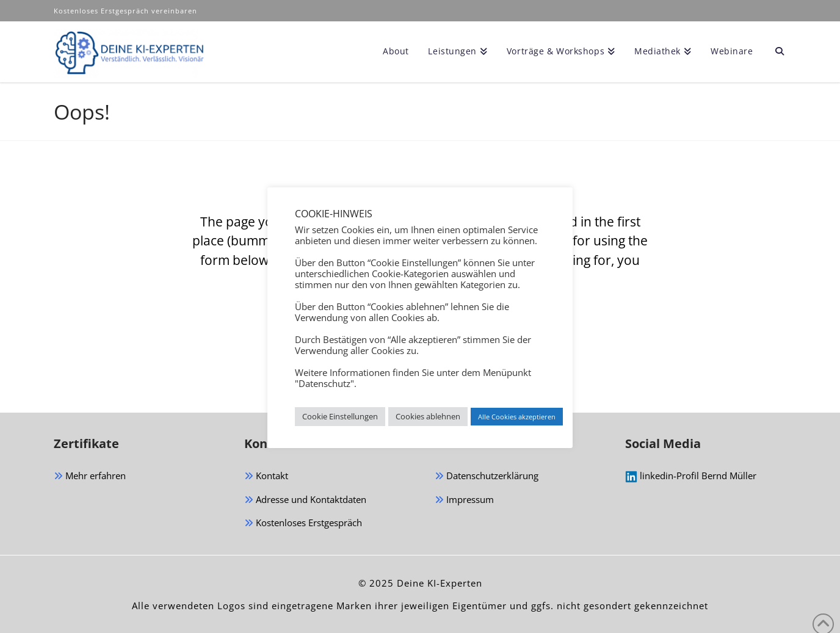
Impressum (464, 500)
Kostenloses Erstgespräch (303, 523)
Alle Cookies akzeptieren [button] (517, 417)
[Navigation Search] (774, 52)
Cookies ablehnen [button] (428, 416)
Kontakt (266, 476)
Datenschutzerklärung (487, 476)
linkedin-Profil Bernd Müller (691, 476)
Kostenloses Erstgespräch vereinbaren (127, 11)
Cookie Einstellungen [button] (340, 416)
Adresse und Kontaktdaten (305, 500)
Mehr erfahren (90, 476)
